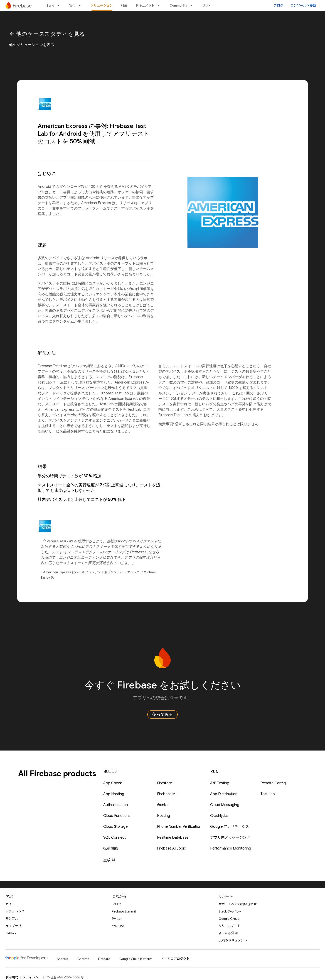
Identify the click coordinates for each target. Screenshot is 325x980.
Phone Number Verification (179, 827)
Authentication (116, 805)
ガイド (10, 904)
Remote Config (273, 783)
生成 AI (109, 860)
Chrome (83, 959)
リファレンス (15, 911)
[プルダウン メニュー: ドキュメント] (160, 5)
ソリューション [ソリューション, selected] (102, 5)
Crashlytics (219, 816)
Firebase (104, 959)
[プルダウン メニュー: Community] (193, 5)
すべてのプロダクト (175, 959)
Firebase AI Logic (171, 848)
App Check (113, 783)
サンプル (12, 919)
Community (178, 5)
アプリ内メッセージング (230, 838)
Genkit (162, 805)
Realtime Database (173, 838)
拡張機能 (111, 848)
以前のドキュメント (233, 940)
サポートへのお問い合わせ (238, 904)
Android (62, 959)
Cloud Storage (115, 827)
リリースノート (230, 926)
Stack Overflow (230, 911)
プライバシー (32, 977)
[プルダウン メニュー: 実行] (81, 5)
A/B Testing (220, 783)
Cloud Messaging (225, 805)
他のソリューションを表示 (32, 45)
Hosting (164, 816)
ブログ (278, 5)
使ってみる (162, 714)
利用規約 (12, 977)
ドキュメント (145, 5)
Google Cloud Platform (136, 959)
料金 (124, 5)
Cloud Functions (117, 816)
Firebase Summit (124, 911)
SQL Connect (114, 838)
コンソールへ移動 (303, 5)
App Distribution (224, 794)
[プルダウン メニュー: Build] (60, 5)
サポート (209, 5)
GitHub (11, 933)
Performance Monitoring (231, 848)
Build (50, 5)
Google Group (229, 919)
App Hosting (114, 794)
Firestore (165, 783)
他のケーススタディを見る (47, 34)
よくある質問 (228, 933)
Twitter (117, 919)
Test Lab (268, 794)
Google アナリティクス (230, 827)
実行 (72, 5)
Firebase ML (167, 794)
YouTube (118, 926)
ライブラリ (13, 926)
